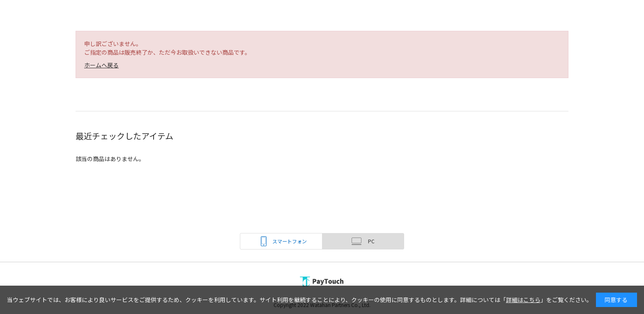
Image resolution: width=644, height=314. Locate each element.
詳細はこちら (523, 300)
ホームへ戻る (101, 65)
